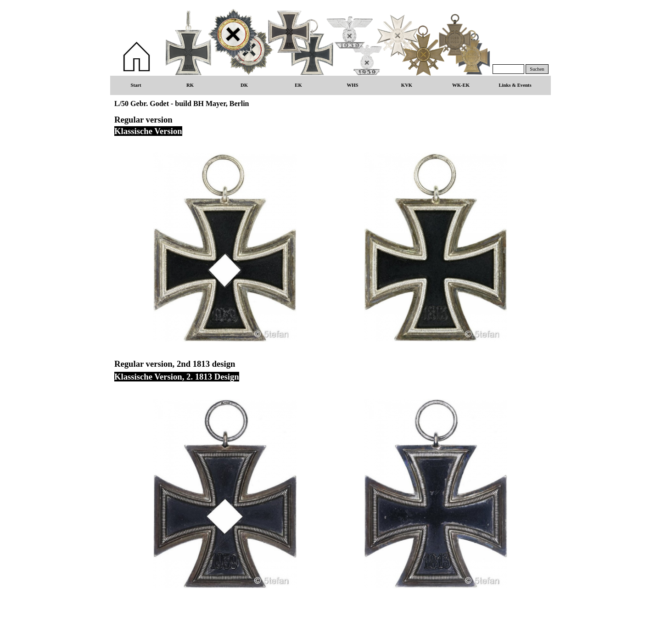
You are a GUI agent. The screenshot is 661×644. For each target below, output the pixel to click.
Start (136, 85)
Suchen (537, 69)
